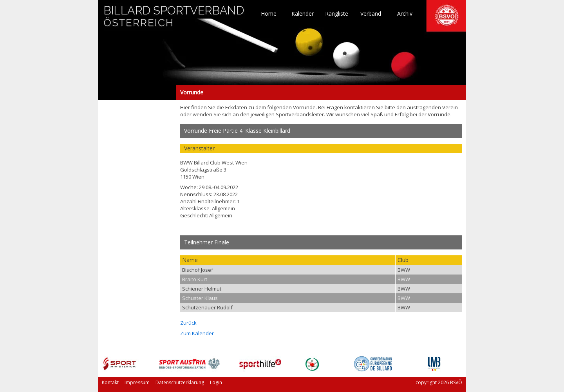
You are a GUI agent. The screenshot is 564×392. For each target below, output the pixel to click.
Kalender (303, 14)
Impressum (137, 382)
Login (216, 382)
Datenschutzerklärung (180, 382)
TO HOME (174, 20)
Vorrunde (137, 92)
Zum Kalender (197, 333)
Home (269, 14)
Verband (371, 14)
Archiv (405, 14)
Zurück (188, 323)
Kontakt (110, 382)
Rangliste (337, 14)
